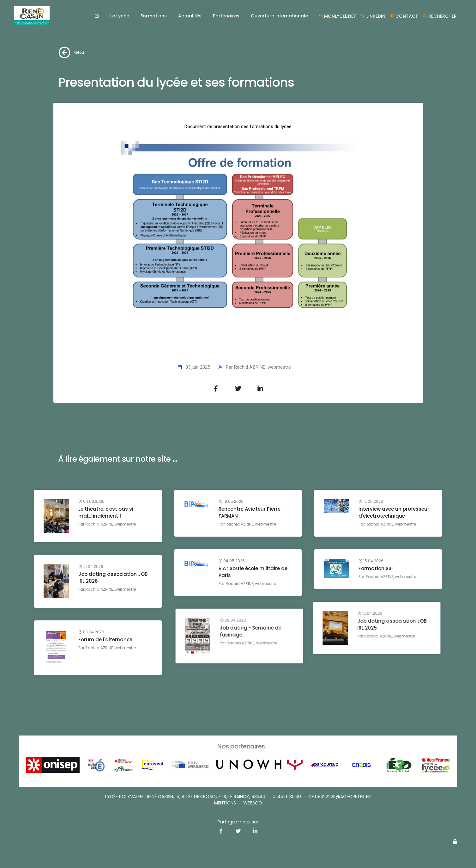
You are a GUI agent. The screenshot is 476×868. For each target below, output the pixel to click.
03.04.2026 (91, 632)
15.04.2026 (371, 561)
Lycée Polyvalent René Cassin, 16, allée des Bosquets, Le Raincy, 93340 (185, 797)
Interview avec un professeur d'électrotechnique (394, 512)
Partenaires (226, 16)
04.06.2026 (91, 502)
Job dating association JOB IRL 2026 (113, 578)
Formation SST (376, 568)
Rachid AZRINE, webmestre (262, 367)
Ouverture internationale (279, 16)
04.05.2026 (232, 561)
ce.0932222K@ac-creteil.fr (340, 797)
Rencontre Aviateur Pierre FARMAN (250, 512)
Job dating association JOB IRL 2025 (253, 624)
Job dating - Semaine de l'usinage (389, 624)
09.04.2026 (372, 613)
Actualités (190, 16)
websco (253, 803)
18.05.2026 (231, 502)
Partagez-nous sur (238, 822)
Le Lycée (120, 16)
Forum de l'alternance (105, 640)
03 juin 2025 (198, 367)
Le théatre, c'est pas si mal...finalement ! (106, 512)
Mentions (225, 803)
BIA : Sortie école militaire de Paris (253, 572)
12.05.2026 (371, 502)
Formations (154, 16)
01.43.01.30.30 (287, 797)
